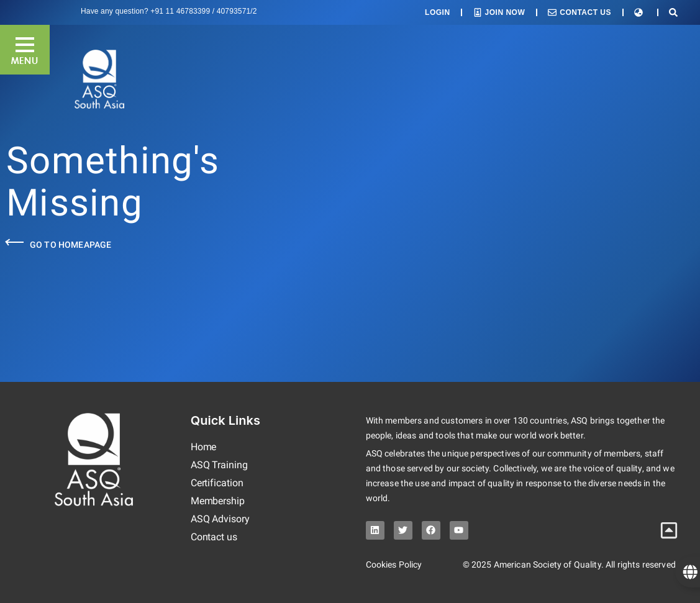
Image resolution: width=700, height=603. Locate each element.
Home (204, 447)
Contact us (214, 537)
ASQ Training (219, 465)
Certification (217, 483)
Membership (218, 501)
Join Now (505, 12)
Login (438, 12)
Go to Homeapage (70, 245)
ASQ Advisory (220, 519)
